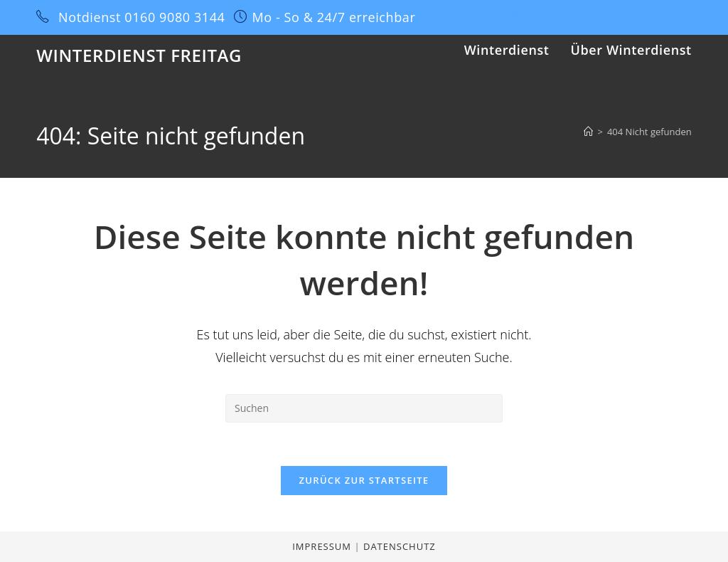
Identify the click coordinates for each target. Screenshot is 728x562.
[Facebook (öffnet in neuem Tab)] (479, 17)
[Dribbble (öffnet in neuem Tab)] (514, 17)
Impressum (323, 546)
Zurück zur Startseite (364, 480)
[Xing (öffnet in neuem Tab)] (635, 17)
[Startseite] (588, 132)
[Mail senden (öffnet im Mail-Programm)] (668, 17)
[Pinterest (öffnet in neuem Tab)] (497, 17)
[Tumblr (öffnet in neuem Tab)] (565, 17)
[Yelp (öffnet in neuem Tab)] (651, 17)
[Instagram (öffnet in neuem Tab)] (532, 17)
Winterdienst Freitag (139, 55)
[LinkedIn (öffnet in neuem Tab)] (549, 17)
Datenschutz (400, 546)
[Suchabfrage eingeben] (364, 408)
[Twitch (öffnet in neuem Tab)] (685, 17)
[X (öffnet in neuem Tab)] (461, 17)
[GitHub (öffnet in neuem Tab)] (581, 17)
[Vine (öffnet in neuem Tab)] (618, 17)
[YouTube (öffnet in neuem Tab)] (600, 17)
